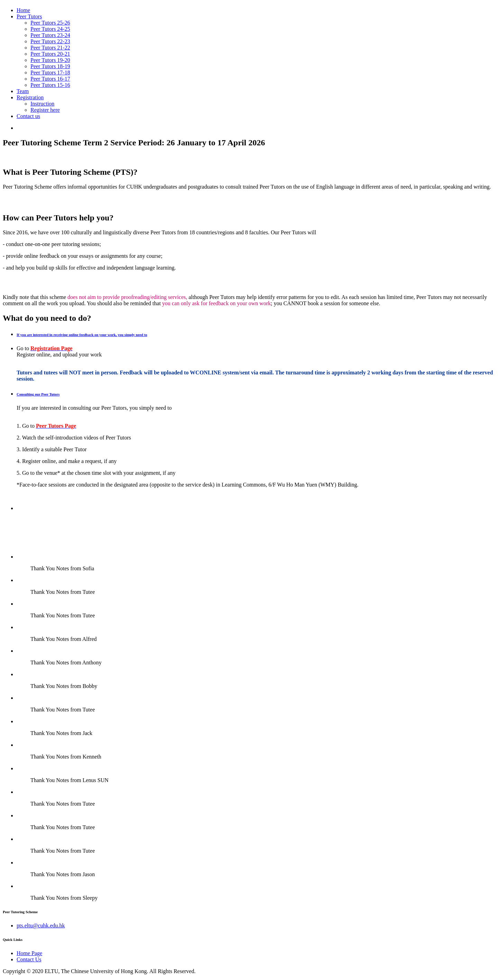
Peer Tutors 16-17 (50, 79)
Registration (30, 97)
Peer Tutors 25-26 (50, 23)
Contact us (28, 116)
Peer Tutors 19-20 (50, 60)
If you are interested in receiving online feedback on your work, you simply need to (82, 335)
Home (23, 10)
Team (23, 91)
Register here (45, 110)
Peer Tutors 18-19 (50, 66)
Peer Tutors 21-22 (50, 48)
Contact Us (29, 959)
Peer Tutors (29, 16)
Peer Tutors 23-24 (50, 35)
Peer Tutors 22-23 (50, 41)
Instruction (42, 104)
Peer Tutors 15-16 (50, 85)
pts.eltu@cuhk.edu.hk (41, 925)
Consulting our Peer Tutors (38, 394)
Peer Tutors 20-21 (50, 54)
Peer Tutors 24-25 (50, 29)
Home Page (29, 953)
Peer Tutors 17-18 (50, 72)
